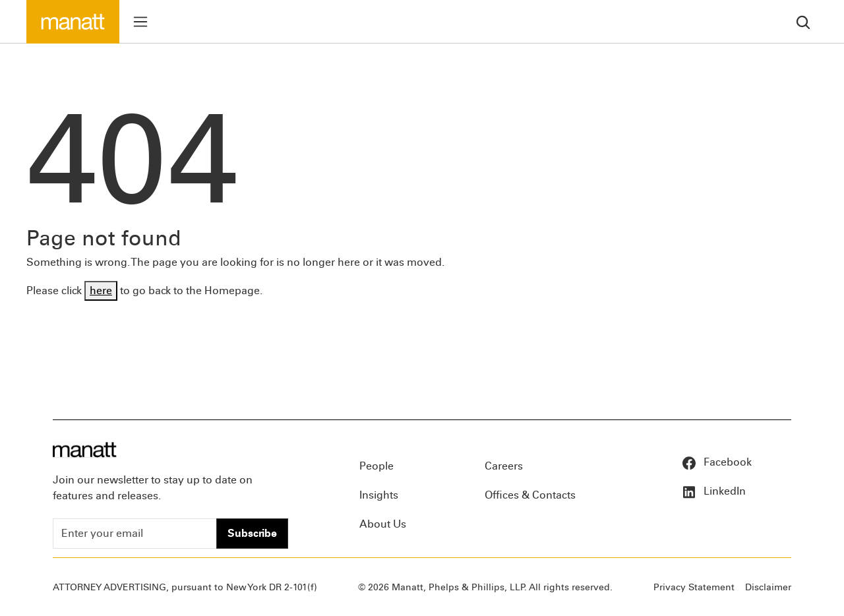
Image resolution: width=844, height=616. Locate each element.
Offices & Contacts (530, 495)
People (377, 466)
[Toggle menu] (140, 22)
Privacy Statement (694, 587)
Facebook (716, 462)
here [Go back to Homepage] (101, 291)
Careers (504, 466)
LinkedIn (713, 491)
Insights (379, 495)
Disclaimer (768, 587)
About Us (383, 524)
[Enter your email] (135, 534)
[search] (803, 21)
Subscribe (252, 533)
